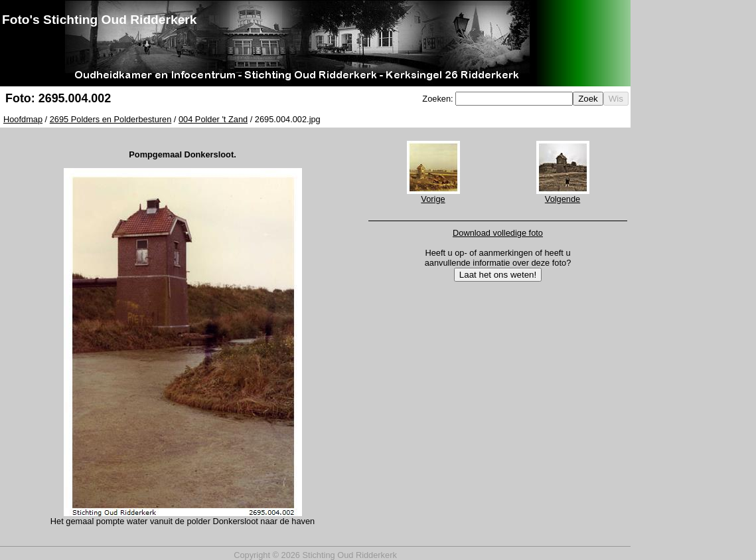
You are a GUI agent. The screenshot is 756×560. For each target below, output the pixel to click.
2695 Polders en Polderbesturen (111, 119)
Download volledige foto (498, 233)
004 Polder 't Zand (213, 119)
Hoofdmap (23, 119)
